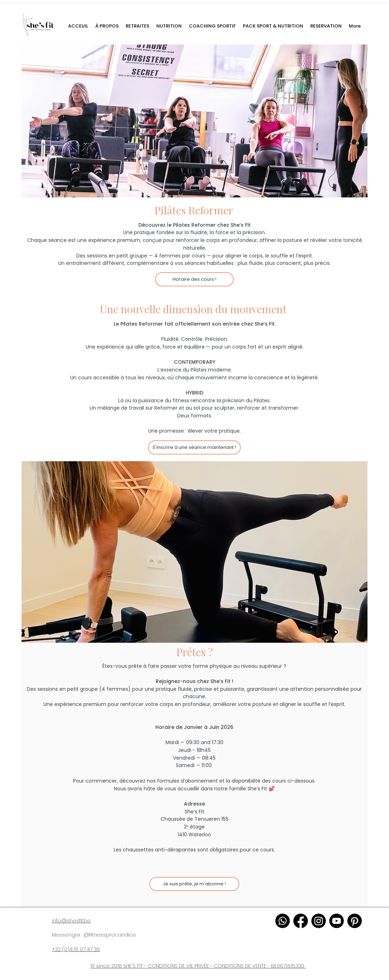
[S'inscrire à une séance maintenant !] (194, 447)
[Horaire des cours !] (194, 279)
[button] (212, 26)
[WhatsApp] (283, 921)
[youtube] (337, 921)
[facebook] (301, 921)
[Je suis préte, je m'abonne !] (194, 884)
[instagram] (319, 921)
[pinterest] (355, 921)
